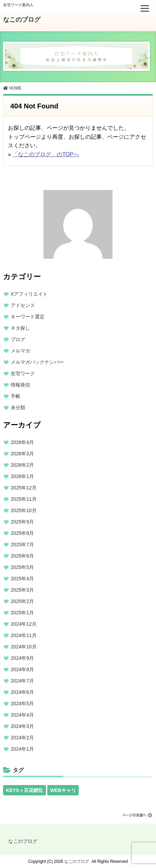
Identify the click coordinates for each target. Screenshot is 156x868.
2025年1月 (22, 613)
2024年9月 (22, 658)
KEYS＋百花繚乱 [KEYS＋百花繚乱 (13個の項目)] (25, 790)
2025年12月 (24, 488)
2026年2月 (22, 465)
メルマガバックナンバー (37, 362)
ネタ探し (20, 328)
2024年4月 (22, 715)
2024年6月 (22, 692)
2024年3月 (22, 726)
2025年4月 (22, 579)
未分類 (18, 407)
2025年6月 (22, 556)
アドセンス (23, 305)
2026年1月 (22, 476)
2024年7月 (22, 681)
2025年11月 (24, 499)
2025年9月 (22, 522)
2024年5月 (22, 703)
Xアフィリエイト (29, 294)
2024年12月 (24, 624)
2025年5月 (22, 567)
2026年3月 (22, 454)
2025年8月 (22, 533)
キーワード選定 (28, 317)
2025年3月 (22, 590)
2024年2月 (22, 738)
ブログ (18, 339)
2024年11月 (24, 635)
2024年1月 (22, 749)
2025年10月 (24, 510)
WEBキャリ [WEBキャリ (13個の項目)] (63, 790)
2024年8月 (22, 669)
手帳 (16, 396)
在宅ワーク (23, 373)
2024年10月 (24, 647)
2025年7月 (22, 544)
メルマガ (20, 351)
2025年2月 (22, 601)
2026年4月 (22, 442)
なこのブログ (22, 20)
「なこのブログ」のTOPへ (46, 154)
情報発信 (20, 385)
